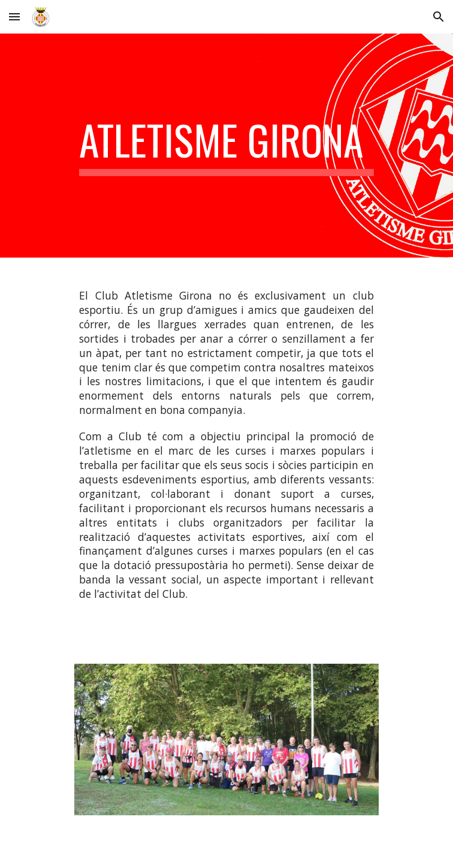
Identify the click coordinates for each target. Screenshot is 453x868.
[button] (14, 16)
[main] (226, 146)
